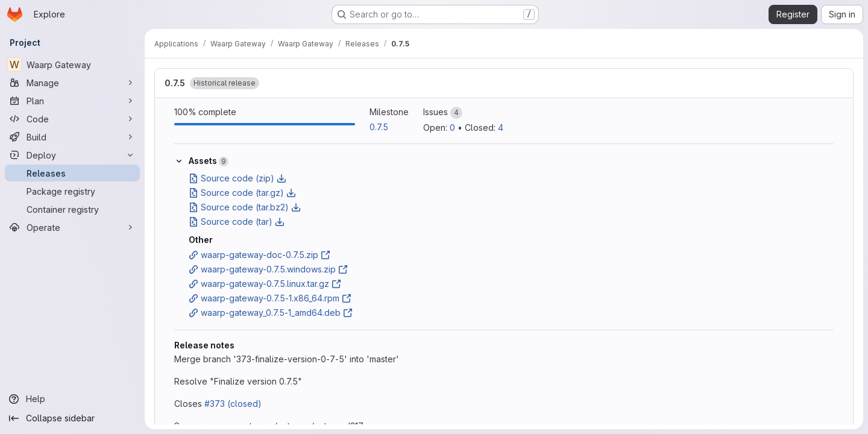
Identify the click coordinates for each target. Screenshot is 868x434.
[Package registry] (72, 191)
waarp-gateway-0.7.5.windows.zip (268, 269)
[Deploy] (72, 155)
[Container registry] (72, 209)
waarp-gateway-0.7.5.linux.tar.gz (265, 284)
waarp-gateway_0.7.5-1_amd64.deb (271, 313)
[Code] (72, 119)
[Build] (72, 137)
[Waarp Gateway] (72, 64)
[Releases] (72, 173)
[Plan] (72, 101)
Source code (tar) (237, 222)
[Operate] (72, 227)
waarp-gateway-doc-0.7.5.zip (259, 255)
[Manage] (72, 83)
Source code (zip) (237, 178)
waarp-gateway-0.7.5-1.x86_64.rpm (270, 298)
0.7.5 (175, 83)
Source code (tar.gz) (242, 193)
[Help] (72, 399)
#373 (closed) (233, 404)
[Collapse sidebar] (72, 418)
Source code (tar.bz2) (245, 207)
